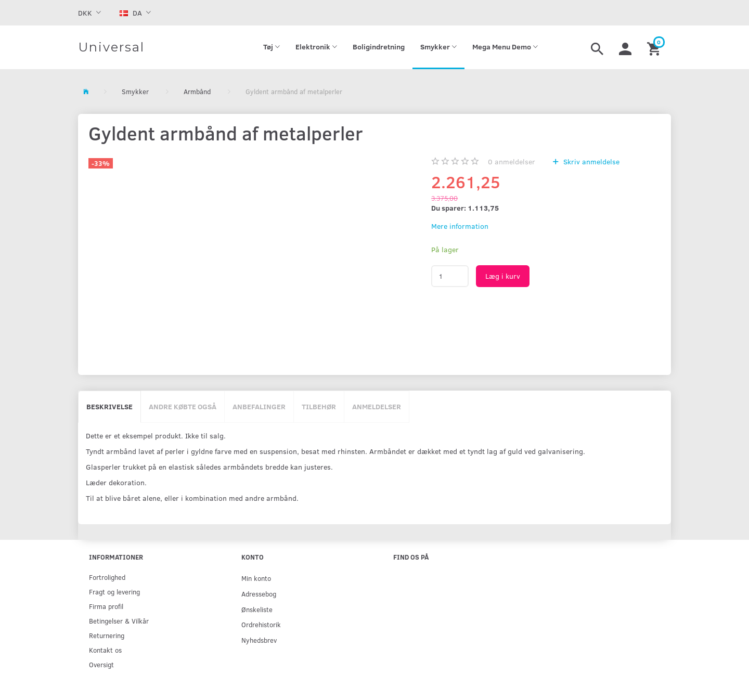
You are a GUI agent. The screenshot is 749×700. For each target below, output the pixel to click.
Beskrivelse (109, 406)
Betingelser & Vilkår (119, 621)
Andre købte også (183, 406)
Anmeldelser (377, 406)
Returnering (107, 635)
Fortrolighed (107, 577)
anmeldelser (512, 161)
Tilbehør (319, 406)
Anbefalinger (259, 406)
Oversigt (101, 664)
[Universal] (111, 47)
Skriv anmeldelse (590, 161)
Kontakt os (105, 650)
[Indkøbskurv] (655, 47)
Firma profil (106, 606)
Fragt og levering (114, 592)
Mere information (460, 226)
